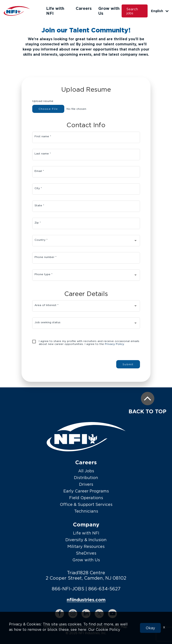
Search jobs (132, 11)
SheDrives (86, 553)
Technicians (86, 511)
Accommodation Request (89, 627)
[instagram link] (73, 614)
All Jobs (86, 471)
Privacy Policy (54, 627)
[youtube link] (112, 614)
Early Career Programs (86, 491)
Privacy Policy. (115, 344)
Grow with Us (86, 560)
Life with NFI (86, 533)
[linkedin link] (86, 614)
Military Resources (86, 546)
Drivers (86, 484)
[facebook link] (60, 614)
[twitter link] (99, 614)
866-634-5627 (104, 589)
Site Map (120, 627)
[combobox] (86, 241)
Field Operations (86, 498)
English (160, 11)
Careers (84, 8)
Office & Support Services (86, 504)
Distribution (86, 478)
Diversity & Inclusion (86, 540)
